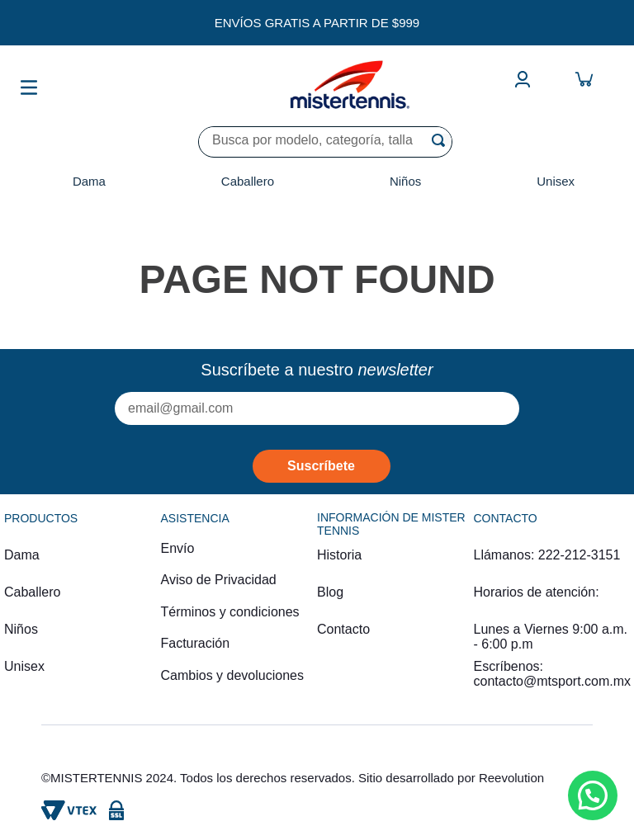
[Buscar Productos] (442, 140)
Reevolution (511, 778)
